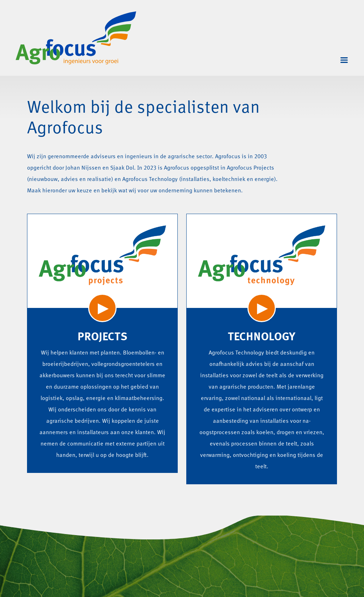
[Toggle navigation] (344, 60)
